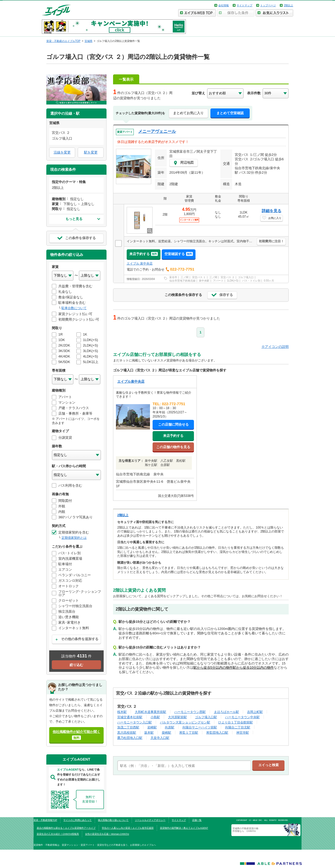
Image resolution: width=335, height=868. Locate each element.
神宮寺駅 (243, 732)
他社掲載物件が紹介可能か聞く (76, 735)
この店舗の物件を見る (173, 447)
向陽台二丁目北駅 (238, 727)
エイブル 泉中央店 (140, 263)
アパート (218, 281)
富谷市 (173, 277)
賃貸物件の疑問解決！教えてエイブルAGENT (184, 828)
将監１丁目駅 (189, 732)
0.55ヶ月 (269, 281)
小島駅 (155, 717)
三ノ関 (185, 277)
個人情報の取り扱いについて (113, 820)
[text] (184, 766)
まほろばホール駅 (226, 712)
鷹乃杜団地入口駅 (130, 738)
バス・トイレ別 (251, 281)
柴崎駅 (166, 732)
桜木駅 (122, 712)
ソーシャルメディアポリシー (150, 820)
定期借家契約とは (74, 538)
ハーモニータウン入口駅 (135, 722)
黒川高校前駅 (127, 732)
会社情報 (224, 5)
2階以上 (288, 5)
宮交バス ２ (228, 277)
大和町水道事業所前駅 (150, 712)
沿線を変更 (62, 152)
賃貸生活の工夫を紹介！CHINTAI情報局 (58, 834)
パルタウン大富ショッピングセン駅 (185, 722)
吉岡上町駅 (255, 712)
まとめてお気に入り (188, 113)
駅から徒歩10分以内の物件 (253, 668)
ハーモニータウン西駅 (190, 712)
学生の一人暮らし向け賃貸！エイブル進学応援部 (128, 828)
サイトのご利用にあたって (77, 820)
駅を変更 (91, 152)
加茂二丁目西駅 (128, 727)
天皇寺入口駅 (160, 738)
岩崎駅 (152, 727)
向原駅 (170, 727)
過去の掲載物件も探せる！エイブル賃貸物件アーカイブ (66, 828)
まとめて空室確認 (230, 113)
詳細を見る (272, 211)
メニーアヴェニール (157, 131)
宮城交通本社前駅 (130, 717)
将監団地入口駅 (217, 732)
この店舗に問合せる (173, 424)
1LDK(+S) (233, 281)
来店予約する (144, 254)
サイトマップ (244, 5)
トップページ (268, 5)
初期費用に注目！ (271, 241)
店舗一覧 (197, 820)
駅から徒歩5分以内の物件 (213, 668)
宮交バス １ (199, 277)
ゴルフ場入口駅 (206, 717)
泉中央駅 (204, 281)
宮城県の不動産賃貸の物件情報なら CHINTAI (245, 830)
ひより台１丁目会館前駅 (236, 722)
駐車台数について (74, 308)
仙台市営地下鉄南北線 (182, 281)
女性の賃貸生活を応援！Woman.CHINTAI (107, 834)
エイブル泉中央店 (131, 381)
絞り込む (76, 665)
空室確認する (179, 254)
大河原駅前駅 (177, 717)
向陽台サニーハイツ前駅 (200, 727)
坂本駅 (149, 732)
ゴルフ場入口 (246, 277)
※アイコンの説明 (275, 347)
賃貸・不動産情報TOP (45, 820)
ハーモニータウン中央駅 (242, 717)
